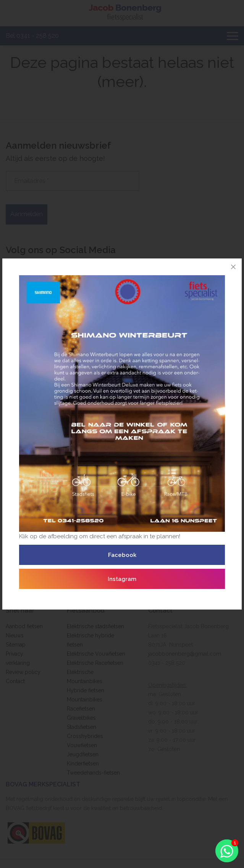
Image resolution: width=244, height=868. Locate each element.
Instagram (122, 579)
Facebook (122, 555)
